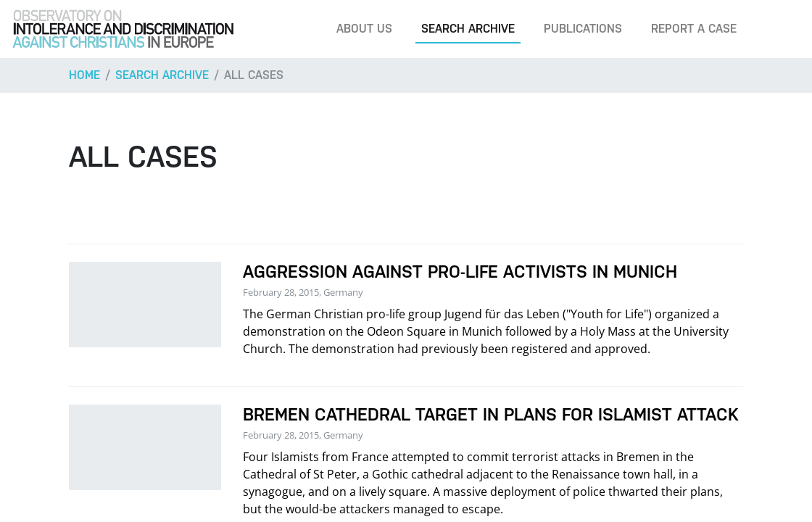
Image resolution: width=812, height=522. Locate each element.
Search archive (468, 29)
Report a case (694, 29)
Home (84, 75)
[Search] (779, 29)
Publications (583, 29)
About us (364, 29)
